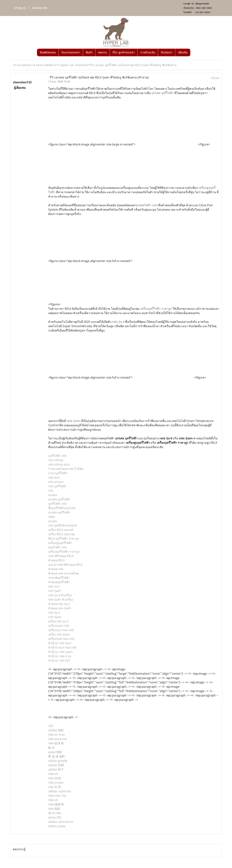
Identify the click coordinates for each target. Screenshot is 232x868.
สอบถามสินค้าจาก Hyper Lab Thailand (61, 65)
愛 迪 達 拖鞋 (57, 756)
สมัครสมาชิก (40, 8)
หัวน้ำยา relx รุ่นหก (60, 652)
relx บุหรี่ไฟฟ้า (57, 486)
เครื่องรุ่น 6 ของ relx (61, 630)
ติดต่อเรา (167, 52)
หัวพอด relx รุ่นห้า (60, 608)
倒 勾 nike (55, 813)
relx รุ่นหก (74, 421)
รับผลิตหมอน (48, 52)
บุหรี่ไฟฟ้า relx (57, 456)
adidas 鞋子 (56, 769)
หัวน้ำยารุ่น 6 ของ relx (62, 647)
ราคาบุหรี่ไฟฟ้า (58, 473)
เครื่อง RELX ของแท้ (61, 530)
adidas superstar (60, 791)
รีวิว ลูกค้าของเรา (124, 52)
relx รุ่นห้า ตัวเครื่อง (61, 599)
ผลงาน (103, 52)
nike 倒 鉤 (55, 778)
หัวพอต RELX (56, 560)
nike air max (56, 735)
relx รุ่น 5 (54, 586)
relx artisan (56, 482)
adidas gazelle (58, 761)
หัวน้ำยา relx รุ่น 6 (60, 643)
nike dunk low (58, 739)
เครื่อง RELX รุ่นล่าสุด (61, 534)
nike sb (53, 800)
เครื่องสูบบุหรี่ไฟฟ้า (60, 543)
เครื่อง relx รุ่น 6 (58, 621)
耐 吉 (51, 748)
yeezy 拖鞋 (55, 752)
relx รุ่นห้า (55, 591)
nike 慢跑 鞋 (56, 804)
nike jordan (56, 782)
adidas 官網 (56, 765)
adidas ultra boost (61, 822)
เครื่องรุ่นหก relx (59, 626)
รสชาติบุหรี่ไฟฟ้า (59, 578)
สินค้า (89, 52)
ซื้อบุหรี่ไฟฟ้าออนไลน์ (62, 508)
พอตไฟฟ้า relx (148, 205)
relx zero (54, 477)
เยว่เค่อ (53, 495)
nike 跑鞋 (54, 809)
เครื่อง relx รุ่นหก (59, 634)
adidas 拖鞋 (56, 730)
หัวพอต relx (56, 569)
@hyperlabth (202, 4)
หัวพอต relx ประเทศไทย (64, 573)
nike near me (57, 796)
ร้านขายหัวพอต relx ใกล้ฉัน (66, 469)
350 (51, 726)
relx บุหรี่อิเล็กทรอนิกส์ (63, 525)
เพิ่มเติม (183, 52)
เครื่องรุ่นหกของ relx (61, 639)
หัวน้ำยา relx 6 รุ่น (60, 656)
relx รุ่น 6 (118, 322)
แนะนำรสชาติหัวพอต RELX (65, 565)
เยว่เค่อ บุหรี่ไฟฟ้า (163, 93)
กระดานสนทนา (23, 65)
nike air (53, 774)
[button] (194, 52)
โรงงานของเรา (71, 52)
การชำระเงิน (148, 52)
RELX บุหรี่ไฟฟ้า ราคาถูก (64, 538)
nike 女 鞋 (55, 787)
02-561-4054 (203, 12)
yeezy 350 (55, 817)
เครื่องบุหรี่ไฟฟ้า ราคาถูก (156, 309)
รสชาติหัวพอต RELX (61, 556)
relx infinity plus (59, 464)
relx (51, 491)
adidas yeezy (57, 826)
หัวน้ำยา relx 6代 (59, 660)
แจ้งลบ (215, 78)
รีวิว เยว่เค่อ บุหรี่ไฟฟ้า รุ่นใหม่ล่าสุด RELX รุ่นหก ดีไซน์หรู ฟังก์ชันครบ (133, 65)
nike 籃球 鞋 (56, 743)
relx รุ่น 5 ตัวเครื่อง (60, 595)
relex (52, 517)
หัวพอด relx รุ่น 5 (59, 604)
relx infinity (56, 460)
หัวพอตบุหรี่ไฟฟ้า (59, 582)
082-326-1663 (204, 8)
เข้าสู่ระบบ (20, 8)
